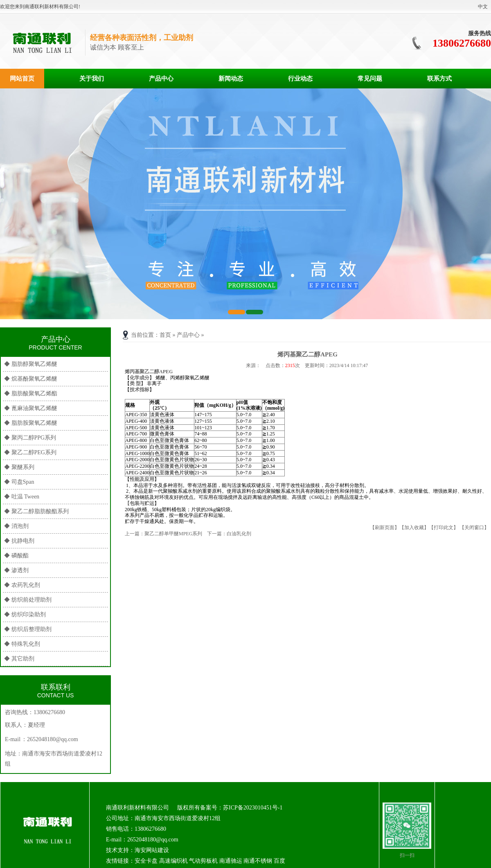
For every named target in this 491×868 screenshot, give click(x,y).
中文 (483, 7)
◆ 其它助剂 (19, 659)
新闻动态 (231, 79)
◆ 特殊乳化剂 (22, 644)
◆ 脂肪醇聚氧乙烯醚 (31, 364)
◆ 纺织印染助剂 (25, 614)
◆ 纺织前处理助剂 (28, 600)
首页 (165, 335)
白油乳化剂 (239, 534)
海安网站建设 (152, 850)
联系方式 (439, 79)
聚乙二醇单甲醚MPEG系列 (173, 534)
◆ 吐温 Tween (22, 497)
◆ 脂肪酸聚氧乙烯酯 (31, 393)
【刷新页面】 (385, 528)
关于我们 (92, 79)
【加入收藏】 (414, 528)
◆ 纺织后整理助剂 (28, 629)
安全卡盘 (146, 861)
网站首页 (22, 79)
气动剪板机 (203, 861)
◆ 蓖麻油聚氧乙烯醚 (31, 408)
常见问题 (370, 79)
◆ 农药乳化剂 (22, 585)
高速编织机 (173, 861)
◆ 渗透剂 (16, 570)
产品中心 (161, 79)
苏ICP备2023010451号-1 (253, 808)
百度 (279, 861)
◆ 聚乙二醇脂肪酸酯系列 (36, 511)
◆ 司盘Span (19, 482)
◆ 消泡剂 (16, 526)
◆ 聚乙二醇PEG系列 (30, 452)
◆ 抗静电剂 (19, 541)
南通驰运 (231, 861)
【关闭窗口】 (474, 528)
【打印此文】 (444, 528)
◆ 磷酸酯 (16, 556)
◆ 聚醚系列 (19, 467)
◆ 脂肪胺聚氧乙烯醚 (31, 423)
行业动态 (300, 79)
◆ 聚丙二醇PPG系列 (30, 438)
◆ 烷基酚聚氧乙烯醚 (31, 379)
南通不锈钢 (258, 861)
